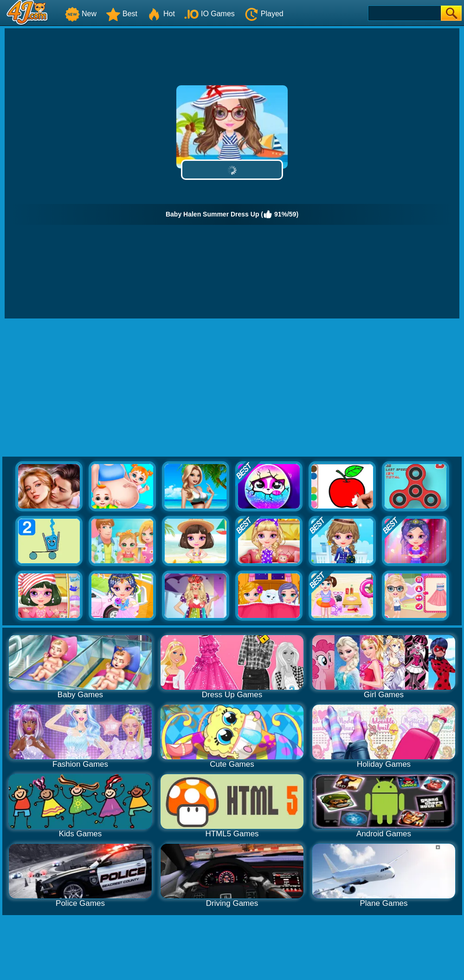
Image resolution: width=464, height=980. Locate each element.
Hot (161, 14)
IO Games (209, 14)
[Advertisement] (232, 388)
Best (122, 14)
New (81, 14)
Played (264, 14)
